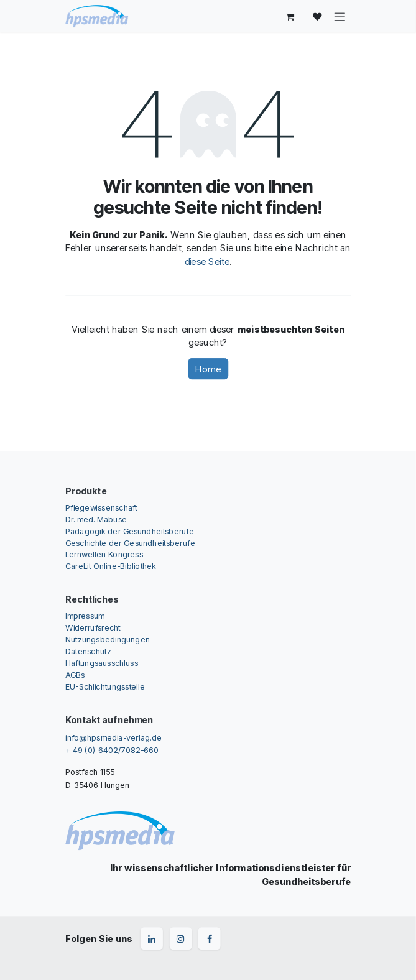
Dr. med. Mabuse (96, 519)
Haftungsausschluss (102, 663)
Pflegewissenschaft (101, 507)
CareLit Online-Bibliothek (111, 566)
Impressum (85, 616)
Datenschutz (88, 651)
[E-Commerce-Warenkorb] (290, 16)
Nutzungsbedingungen (108, 639)
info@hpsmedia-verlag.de (113, 737)
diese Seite (207, 261)
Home (208, 369)
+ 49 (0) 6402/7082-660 (112, 750)
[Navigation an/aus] (340, 16)
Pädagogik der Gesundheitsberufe (130, 531)
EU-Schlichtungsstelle (105, 686)
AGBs (75, 674)
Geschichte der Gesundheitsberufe (130, 543)
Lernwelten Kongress (104, 554)
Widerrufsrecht (93, 628)
